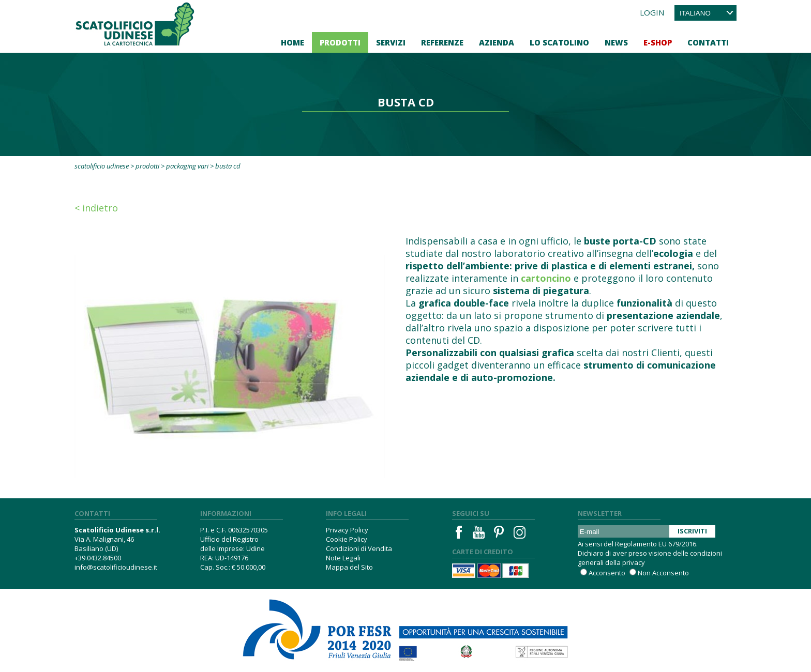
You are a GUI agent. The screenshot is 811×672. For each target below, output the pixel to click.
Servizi (391, 42)
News (616, 42)
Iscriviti (692, 531)
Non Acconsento (663, 573)
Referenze (442, 42)
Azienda (497, 42)
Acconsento (607, 573)
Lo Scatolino (559, 42)
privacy (634, 562)
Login (652, 12)
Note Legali (343, 558)
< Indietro (96, 208)
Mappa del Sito (349, 567)
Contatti (708, 42)
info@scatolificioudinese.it (116, 567)
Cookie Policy (347, 539)
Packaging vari (187, 166)
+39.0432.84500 (98, 558)
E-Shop (658, 42)
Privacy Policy (347, 530)
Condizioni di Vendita (359, 548)
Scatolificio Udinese (102, 166)
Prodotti (340, 42)
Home (292, 42)
